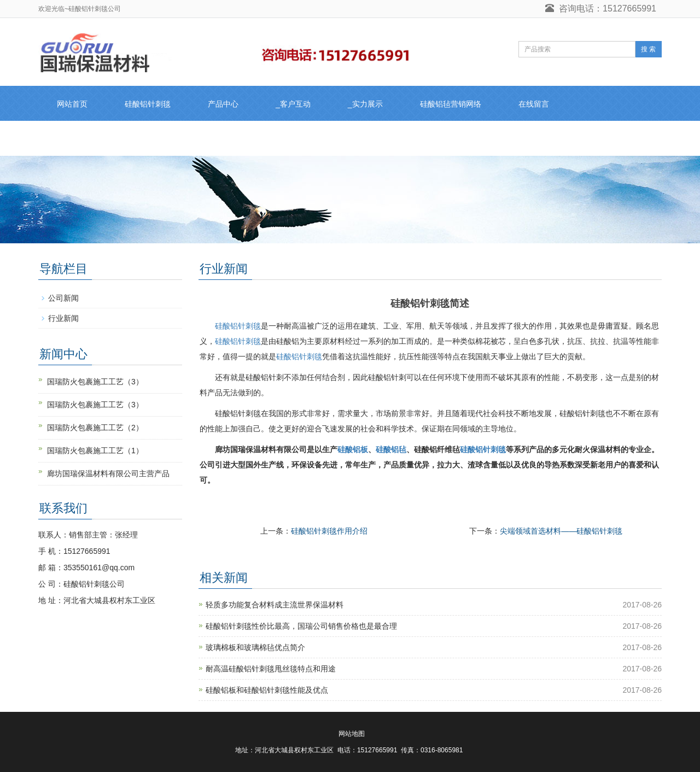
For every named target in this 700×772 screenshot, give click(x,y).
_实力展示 (365, 104)
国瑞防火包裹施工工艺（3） (95, 382)
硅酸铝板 (353, 449)
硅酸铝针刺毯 (148, 104)
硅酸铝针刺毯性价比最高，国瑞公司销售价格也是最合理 (301, 626)
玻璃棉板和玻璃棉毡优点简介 (255, 647)
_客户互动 (293, 104)
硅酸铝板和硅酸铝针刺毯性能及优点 (267, 690)
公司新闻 (63, 298)
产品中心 (223, 104)
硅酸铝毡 (391, 449)
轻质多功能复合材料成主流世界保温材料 (275, 605)
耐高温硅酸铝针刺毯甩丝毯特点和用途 (271, 669)
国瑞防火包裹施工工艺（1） (95, 451)
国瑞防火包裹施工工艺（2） (95, 428)
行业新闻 (63, 318)
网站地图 (352, 734)
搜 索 (648, 49)
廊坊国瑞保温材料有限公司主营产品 (108, 473)
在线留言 (534, 104)
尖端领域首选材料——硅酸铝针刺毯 (561, 531)
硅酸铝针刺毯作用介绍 (329, 531)
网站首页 (72, 104)
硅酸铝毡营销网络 (451, 104)
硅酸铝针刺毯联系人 (91, 139)
